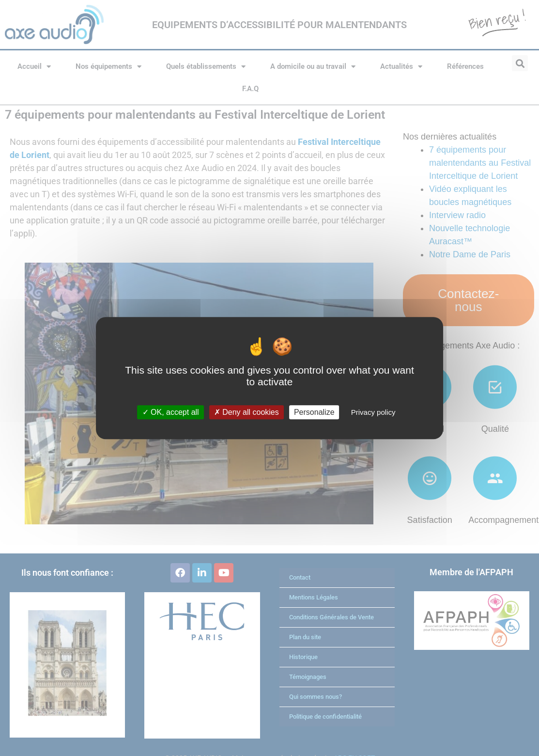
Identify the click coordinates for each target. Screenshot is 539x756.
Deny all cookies (246, 412)
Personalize (314, 412)
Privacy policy (373, 412)
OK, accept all (171, 412)
